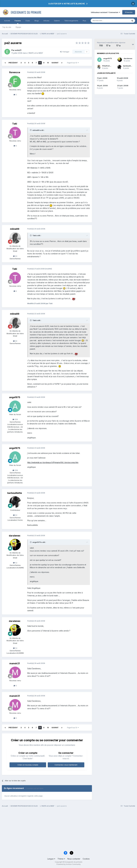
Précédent (13, 63)
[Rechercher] (104, 21)
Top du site (7, 27)
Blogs (37, 21)
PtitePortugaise (109, 66)
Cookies (86, 859)
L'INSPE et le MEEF (35, 53)
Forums (18, 22)
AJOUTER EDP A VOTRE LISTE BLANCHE (67, 4)
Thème (61, 859)
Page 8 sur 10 (73, 63)
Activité (7, 21)
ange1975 (108, 58)
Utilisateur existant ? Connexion (105, 12)
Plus (84, 21)
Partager (65, 52)
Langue (51, 859)
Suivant (55, 63)
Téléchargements (71, 21)
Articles (46, 21)
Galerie (57, 21)
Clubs (28, 21)
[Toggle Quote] (31, 130)
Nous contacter (74, 859)
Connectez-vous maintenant (66, 765)
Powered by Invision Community (69, 864)
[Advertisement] (68, 830)
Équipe (18, 27)
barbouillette (129, 66)
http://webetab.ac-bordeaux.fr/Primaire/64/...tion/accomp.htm (53, 462)
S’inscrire (129, 12)
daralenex (128, 58)
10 (48, 63)
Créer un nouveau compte (28, 765)
